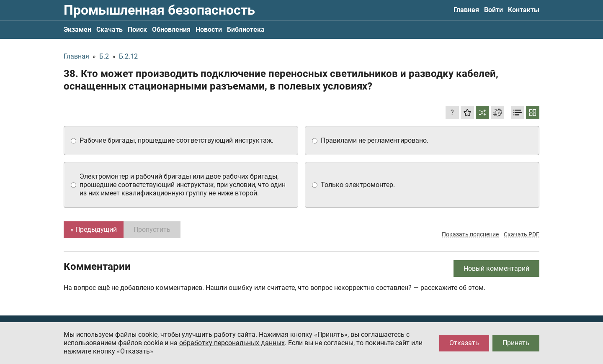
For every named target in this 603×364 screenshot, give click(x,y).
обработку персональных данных (232, 343)
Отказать (464, 343)
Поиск (137, 29)
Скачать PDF (522, 234)
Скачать (110, 29)
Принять (516, 343)
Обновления (171, 29)
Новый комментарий (496, 268)
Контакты (524, 10)
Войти (493, 10)
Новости (209, 29)
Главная (466, 10)
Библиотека (246, 29)
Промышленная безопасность (159, 10)
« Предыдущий (94, 229)
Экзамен (77, 29)
